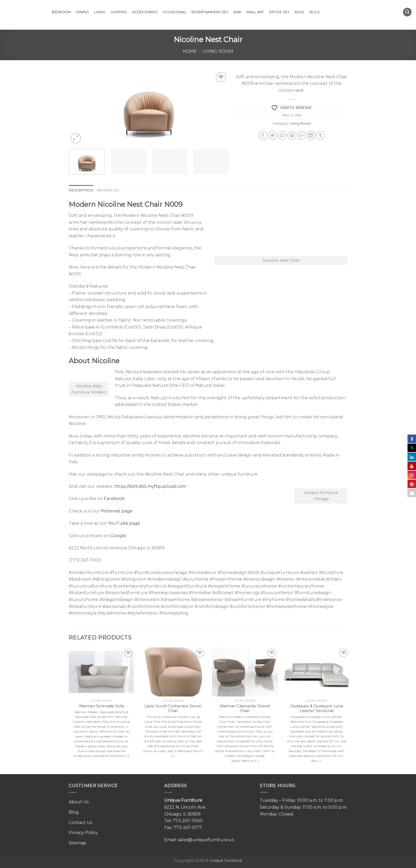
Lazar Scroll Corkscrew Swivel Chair (173, 709)
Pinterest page (117, 511)
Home (190, 51)
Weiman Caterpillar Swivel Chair (245, 709)
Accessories (145, 12)
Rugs (300, 12)
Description (81, 190)
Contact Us (80, 823)
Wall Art (255, 12)
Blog (315, 12)
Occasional (175, 12)
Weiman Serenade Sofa (101, 706)
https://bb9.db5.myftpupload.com (150, 486)
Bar (237, 12)
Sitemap (77, 843)
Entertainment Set (210, 12)
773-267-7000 (188, 821)
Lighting (119, 12)
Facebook (114, 499)
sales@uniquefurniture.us (206, 840)
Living (100, 12)
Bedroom (61, 12)
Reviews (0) (108, 190)
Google (118, 536)
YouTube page (124, 523)
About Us (79, 802)
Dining (83, 12)
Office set (279, 12)
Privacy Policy (83, 833)
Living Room (218, 51)
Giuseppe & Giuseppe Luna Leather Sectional (317, 709)
